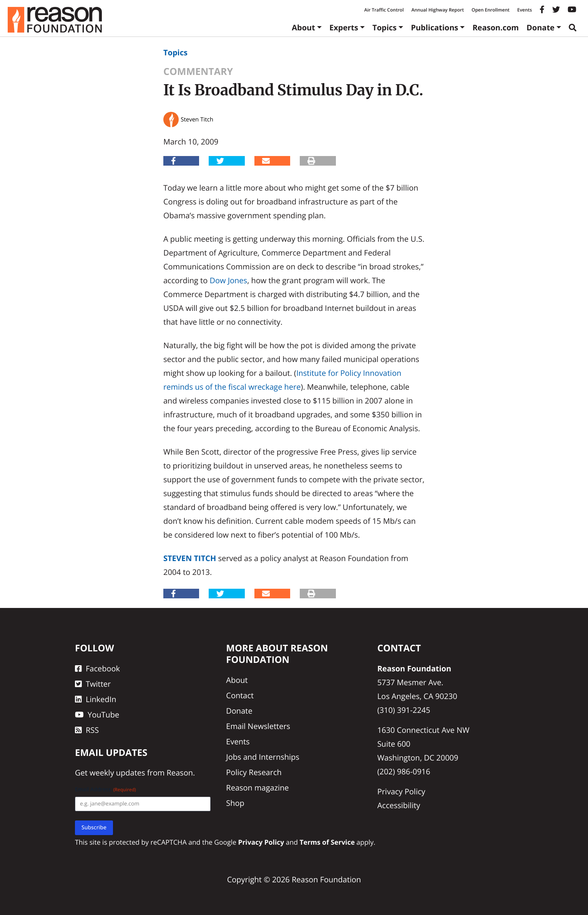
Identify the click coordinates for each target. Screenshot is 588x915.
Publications (434, 27)
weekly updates (117, 773)
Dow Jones (228, 280)
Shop (235, 803)
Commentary (198, 71)
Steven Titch (190, 558)
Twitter (93, 684)
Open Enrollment (491, 10)
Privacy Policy (401, 791)
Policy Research (254, 772)
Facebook (97, 668)
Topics (385, 27)
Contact (240, 695)
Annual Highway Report (437, 10)
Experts (344, 27)
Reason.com (496, 27)
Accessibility (399, 805)
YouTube (97, 715)
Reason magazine (257, 788)
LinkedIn (96, 699)
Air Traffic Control (384, 10)
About (303, 27)
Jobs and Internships (262, 757)
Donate (541, 27)
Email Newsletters (258, 726)
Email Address (105, 790)
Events (525, 10)
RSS (87, 730)
